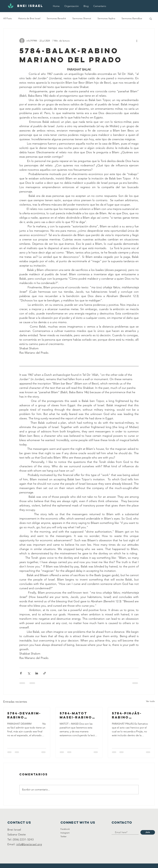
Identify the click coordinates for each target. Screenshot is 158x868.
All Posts (7, 18)
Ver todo (150, 701)
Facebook (65, 829)
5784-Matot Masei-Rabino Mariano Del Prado (76, 715)
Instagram (65, 833)
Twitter (63, 836)
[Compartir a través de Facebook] (21, 673)
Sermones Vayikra (106, 18)
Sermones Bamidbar (132, 18)
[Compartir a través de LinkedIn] (37, 673)
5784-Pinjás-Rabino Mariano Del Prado (127, 715)
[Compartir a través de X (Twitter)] (29, 673)
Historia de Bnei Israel (29, 18)
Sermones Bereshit (56, 18)
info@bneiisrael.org (29, 844)
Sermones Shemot (82, 18)
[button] (151, 19)
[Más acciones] (137, 41)
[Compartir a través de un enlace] (45, 673)
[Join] (148, 832)
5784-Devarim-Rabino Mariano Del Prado (24, 715)
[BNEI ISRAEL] (30, 6)
